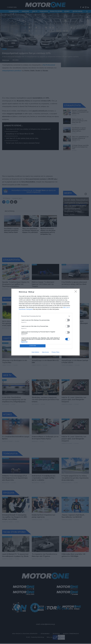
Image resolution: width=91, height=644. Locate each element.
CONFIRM (33, 346)
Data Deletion (35, 352)
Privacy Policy (55, 352)
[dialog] (45, 322)
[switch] (68, 320)
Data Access (45, 352)
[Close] (76, 292)
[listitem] (45, 316)
